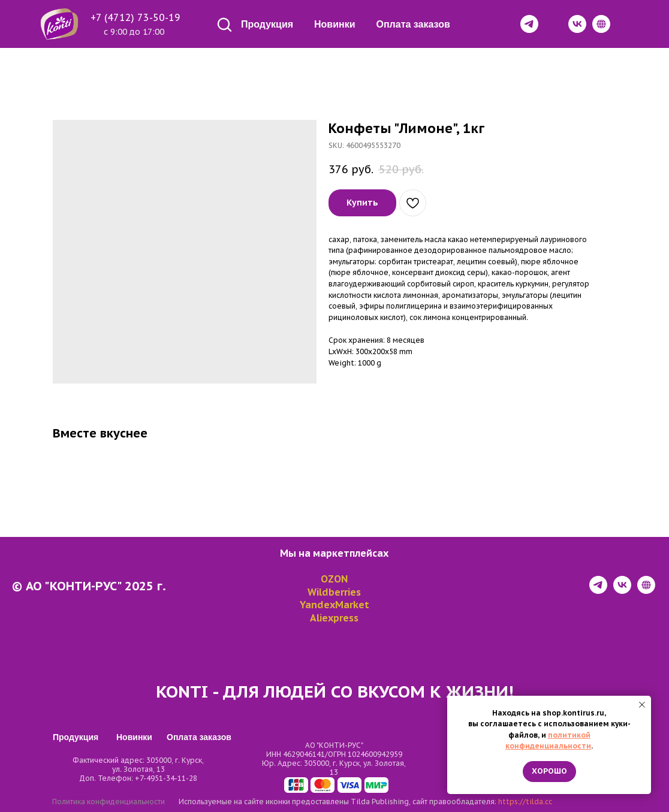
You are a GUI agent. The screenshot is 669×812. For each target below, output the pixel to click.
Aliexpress (334, 618)
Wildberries (334, 592)
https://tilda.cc (525, 802)
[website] (646, 591)
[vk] (622, 591)
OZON (334, 579)
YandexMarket (334, 605)
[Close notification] (642, 705)
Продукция (267, 24)
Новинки (335, 24)
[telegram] (598, 591)
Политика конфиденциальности (109, 802)
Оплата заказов (413, 24)
